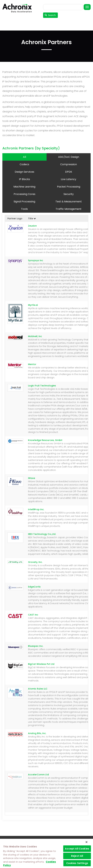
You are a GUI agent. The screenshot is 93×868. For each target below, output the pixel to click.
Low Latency (69, 179)
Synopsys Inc (36, 260)
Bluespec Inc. (36, 646)
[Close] (87, 842)
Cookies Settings (77, 863)
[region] (46, 853)
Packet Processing (69, 187)
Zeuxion (32, 226)
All (24, 157)
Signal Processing (24, 202)
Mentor (32, 364)
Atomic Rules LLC (38, 689)
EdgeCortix (34, 587)
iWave (32, 478)
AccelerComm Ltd (38, 775)
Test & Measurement (69, 202)
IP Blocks (24, 179)
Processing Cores (24, 194)
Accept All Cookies (77, 849)
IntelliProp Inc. (36, 509)
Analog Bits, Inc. (37, 733)
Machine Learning (24, 187)
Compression (69, 164)
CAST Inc (33, 615)
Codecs (24, 164)
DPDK (69, 172)
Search (50, 15)
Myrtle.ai (33, 305)
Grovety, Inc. (35, 562)
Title (32, 219)
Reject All (77, 856)
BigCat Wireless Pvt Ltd (41, 664)
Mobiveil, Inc (35, 336)
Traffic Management (69, 209)
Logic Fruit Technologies (42, 386)
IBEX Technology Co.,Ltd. (42, 534)
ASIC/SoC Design (69, 157)
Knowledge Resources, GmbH (45, 440)
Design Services (24, 172)
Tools (24, 209)
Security (69, 194)
